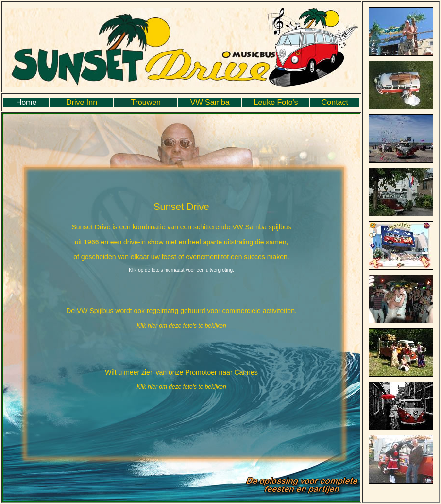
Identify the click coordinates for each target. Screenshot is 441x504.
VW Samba (210, 102)
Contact (335, 102)
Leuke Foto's (276, 102)
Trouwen (146, 102)
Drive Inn (82, 102)
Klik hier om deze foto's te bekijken (181, 326)
